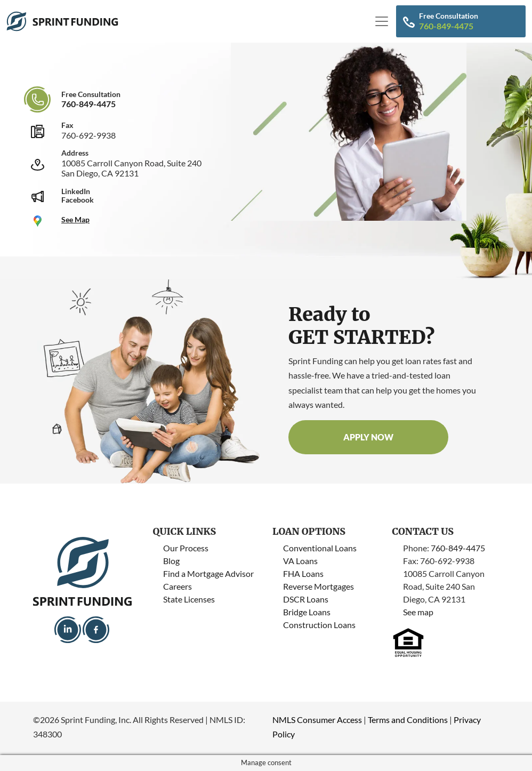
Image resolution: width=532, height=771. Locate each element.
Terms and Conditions (408, 720)
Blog (171, 561)
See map (418, 612)
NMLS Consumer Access (317, 720)
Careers (178, 586)
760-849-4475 (446, 26)
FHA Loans (303, 573)
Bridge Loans (307, 612)
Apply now (368, 437)
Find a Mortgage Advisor (208, 573)
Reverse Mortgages (319, 586)
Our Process (186, 548)
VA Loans (300, 561)
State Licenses (189, 599)
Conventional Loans (320, 548)
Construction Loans (319, 625)
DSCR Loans (306, 599)
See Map (75, 219)
